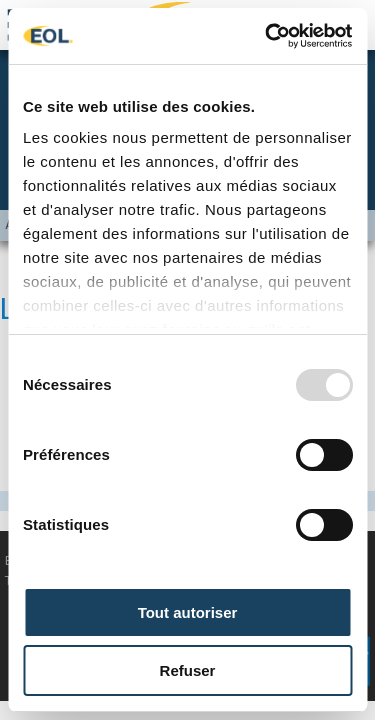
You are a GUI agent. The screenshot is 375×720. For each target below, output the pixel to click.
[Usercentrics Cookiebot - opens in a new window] (267, 36)
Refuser (188, 670)
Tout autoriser (188, 612)
